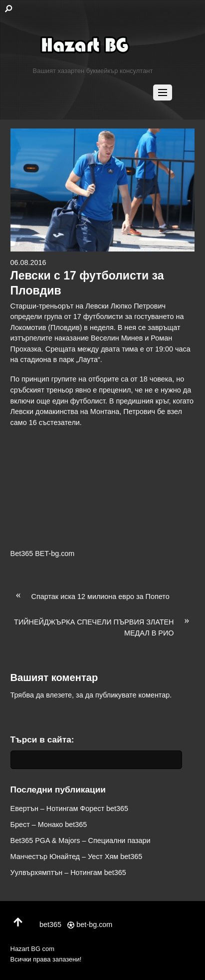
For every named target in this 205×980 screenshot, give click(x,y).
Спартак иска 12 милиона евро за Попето (90, 597)
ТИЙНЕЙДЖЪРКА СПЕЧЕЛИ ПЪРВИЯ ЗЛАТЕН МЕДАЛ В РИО (104, 627)
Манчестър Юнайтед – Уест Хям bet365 (77, 856)
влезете (59, 695)
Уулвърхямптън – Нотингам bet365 (68, 872)
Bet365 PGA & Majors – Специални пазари (81, 840)
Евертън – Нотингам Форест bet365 (70, 808)
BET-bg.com (55, 553)
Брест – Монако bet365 (49, 824)
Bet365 (22, 553)
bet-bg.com (90, 924)
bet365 (46, 924)
